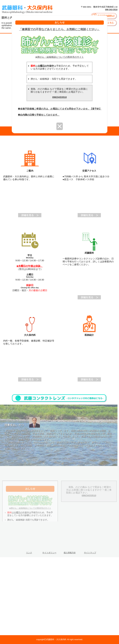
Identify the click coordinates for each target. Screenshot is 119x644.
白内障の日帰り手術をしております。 (40, 115)
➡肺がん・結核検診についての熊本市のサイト (59, 56)
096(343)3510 (59, 97)
